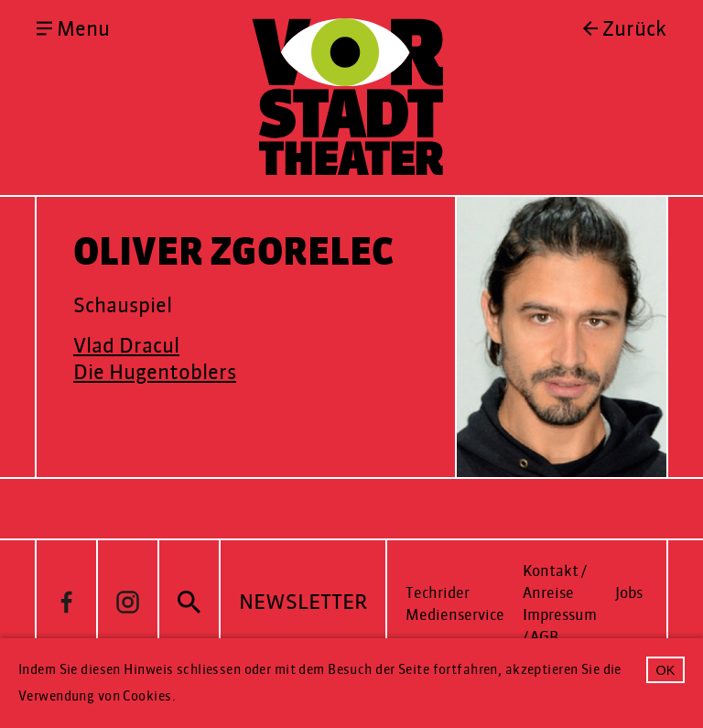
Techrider (438, 593)
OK (666, 670)
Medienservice (455, 615)
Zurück (634, 29)
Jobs (629, 593)
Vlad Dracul (126, 346)
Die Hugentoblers (155, 372)
